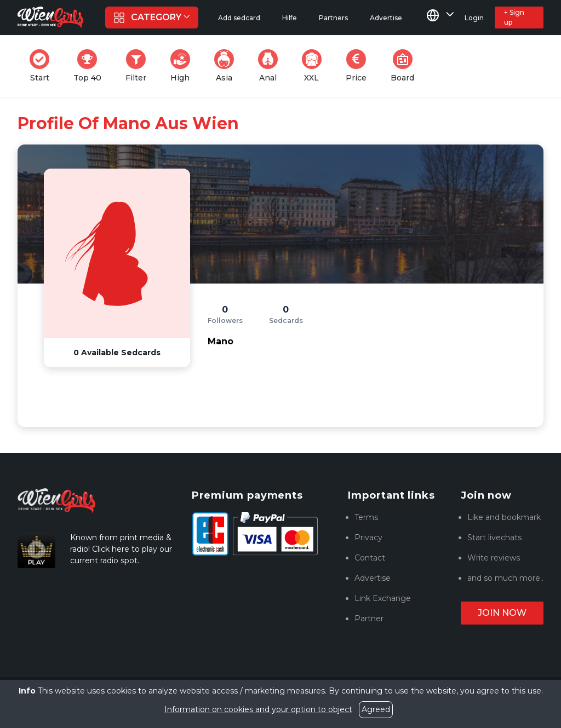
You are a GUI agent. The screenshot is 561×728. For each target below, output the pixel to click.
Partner (369, 619)
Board (406, 66)
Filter (139, 66)
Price (359, 66)
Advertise (373, 578)
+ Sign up (514, 17)
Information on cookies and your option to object (258, 709)
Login (474, 18)
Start (43, 66)
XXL (314, 66)
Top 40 (91, 66)
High (184, 66)
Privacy (368, 538)
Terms (366, 517)
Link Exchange (383, 598)
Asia (227, 66)
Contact (370, 558)
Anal (271, 66)
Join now (502, 613)
